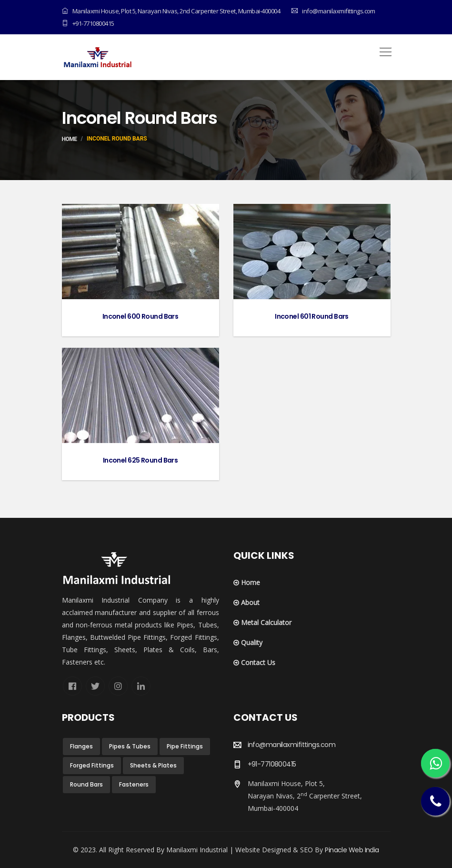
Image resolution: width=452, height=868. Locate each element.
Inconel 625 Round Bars (141, 460)
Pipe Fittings (185, 746)
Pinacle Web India (352, 850)
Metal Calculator (262, 622)
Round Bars (86, 784)
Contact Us (254, 662)
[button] (384, 49)
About (246, 602)
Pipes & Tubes (130, 746)
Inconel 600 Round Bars (141, 316)
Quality (248, 642)
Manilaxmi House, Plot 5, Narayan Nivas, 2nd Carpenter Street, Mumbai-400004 (171, 11)
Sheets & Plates (153, 765)
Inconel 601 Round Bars (312, 316)
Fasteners (134, 784)
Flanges (81, 746)
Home (70, 139)
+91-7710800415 (88, 23)
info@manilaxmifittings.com (291, 745)
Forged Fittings (92, 765)
